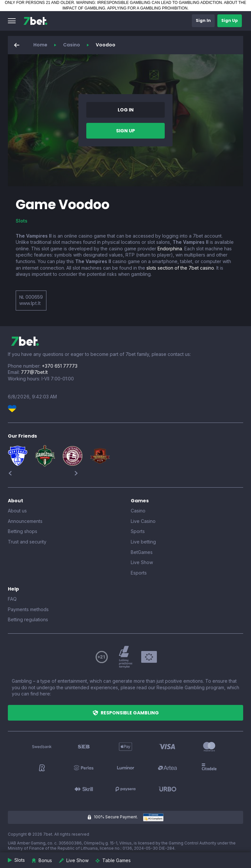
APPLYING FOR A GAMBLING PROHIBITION (147, 8)
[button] (12, 21)
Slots (22, 221)
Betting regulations (28, 619)
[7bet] (35, 21)
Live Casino (143, 521)
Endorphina (170, 249)
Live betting (143, 542)
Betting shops (23, 531)
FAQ (12, 599)
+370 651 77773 (60, 366)
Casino (72, 45)
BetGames (142, 552)
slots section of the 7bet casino (180, 268)
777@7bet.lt (34, 372)
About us (17, 511)
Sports (138, 531)
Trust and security (27, 542)
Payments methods (28, 609)
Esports (139, 573)
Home (40, 45)
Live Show (142, 562)
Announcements (25, 521)
